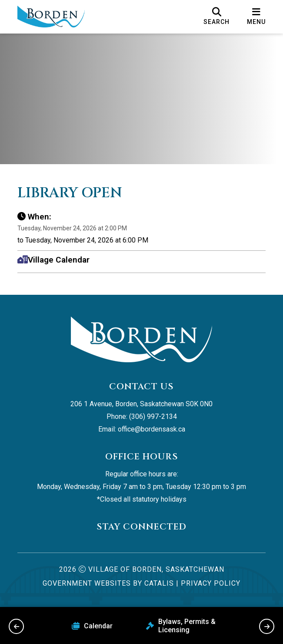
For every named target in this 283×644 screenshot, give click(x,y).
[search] (216, 17)
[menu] (256, 17)
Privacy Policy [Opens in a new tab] (211, 583)
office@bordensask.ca (151, 429)
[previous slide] (16, 626)
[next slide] (267, 626)
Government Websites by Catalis (108, 583)
